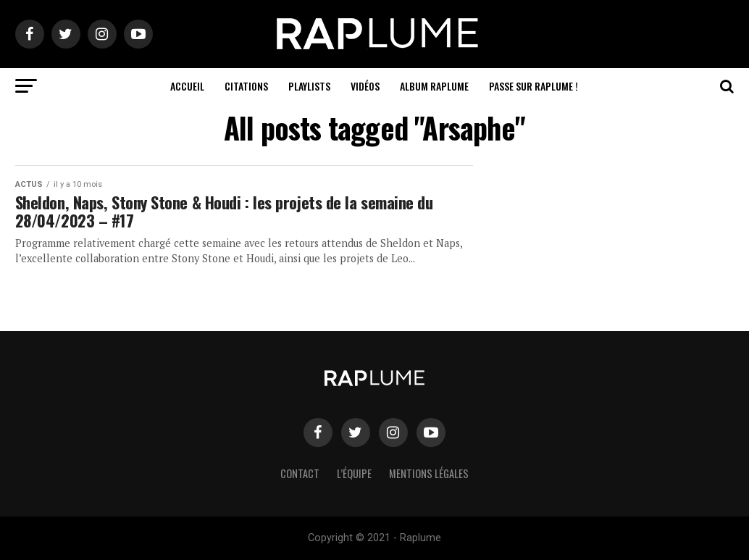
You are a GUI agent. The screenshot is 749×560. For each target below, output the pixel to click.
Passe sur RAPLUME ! (533, 86)
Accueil (187, 86)
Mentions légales (429, 473)
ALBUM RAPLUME (434, 86)
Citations (246, 86)
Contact (300, 473)
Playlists (309, 86)
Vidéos (365, 86)
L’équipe (354, 473)
